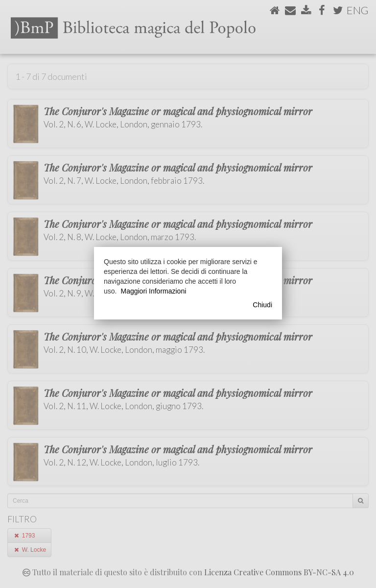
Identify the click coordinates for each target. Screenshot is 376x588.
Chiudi (262, 305)
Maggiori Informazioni (153, 291)
